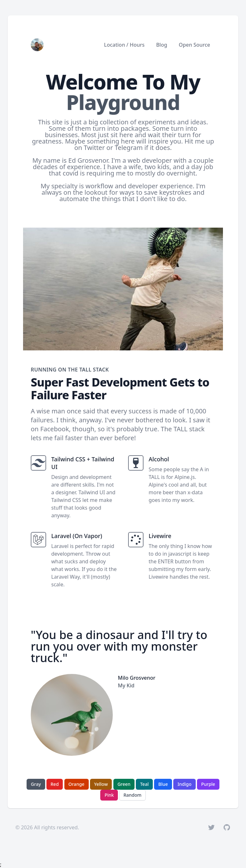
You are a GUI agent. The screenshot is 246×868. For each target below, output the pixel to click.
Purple (208, 784)
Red (55, 784)
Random (132, 795)
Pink (109, 795)
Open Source (194, 45)
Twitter (94, 148)
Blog (161, 45)
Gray (36, 784)
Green (124, 784)
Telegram (129, 148)
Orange (77, 784)
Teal (144, 784)
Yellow (101, 784)
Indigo (184, 784)
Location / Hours (124, 45)
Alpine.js (185, 477)
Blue (163, 784)
